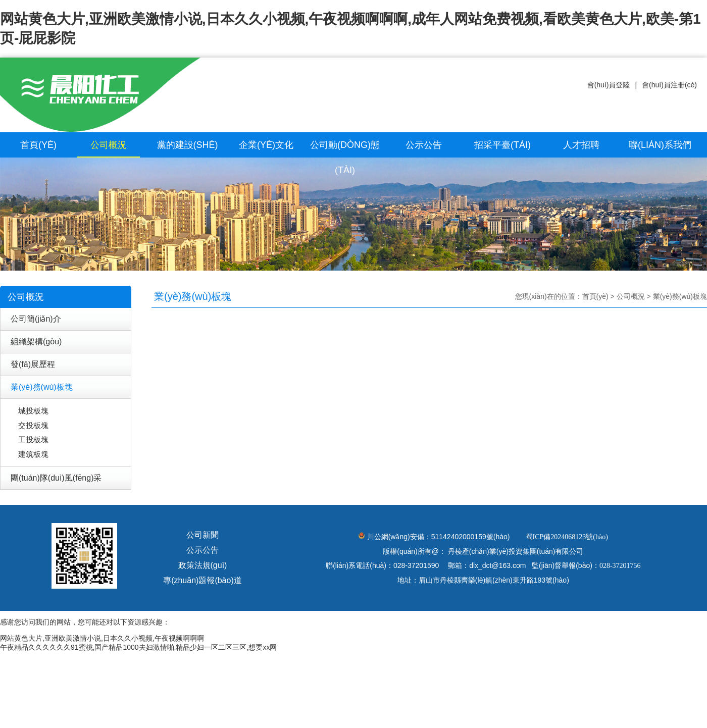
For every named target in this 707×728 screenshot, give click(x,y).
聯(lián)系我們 (660, 145)
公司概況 (109, 145)
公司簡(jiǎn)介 (36, 319)
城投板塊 (33, 411)
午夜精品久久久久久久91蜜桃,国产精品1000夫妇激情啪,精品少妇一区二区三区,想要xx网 (138, 647)
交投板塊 (33, 425)
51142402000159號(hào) (471, 537)
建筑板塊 (33, 454)
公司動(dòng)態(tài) (345, 158)
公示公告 (424, 145)
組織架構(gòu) (36, 342)
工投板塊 (33, 439)
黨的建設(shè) (188, 145)
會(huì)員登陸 (609, 85)
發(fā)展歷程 (33, 364)
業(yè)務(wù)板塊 (42, 387)
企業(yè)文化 (266, 145)
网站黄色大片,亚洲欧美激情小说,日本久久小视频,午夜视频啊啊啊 (102, 638)
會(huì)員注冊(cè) (669, 85)
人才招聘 (581, 145)
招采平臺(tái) (502, 145)
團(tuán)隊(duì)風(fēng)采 (56, 478)
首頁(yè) (38, 145)
